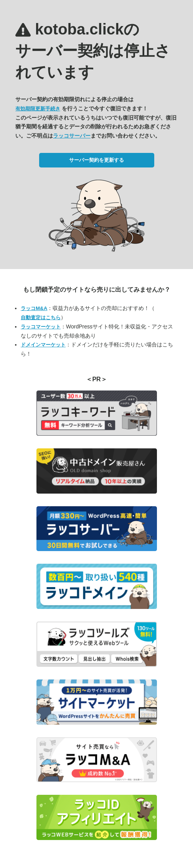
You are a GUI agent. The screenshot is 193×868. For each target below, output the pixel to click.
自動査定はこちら (41, 318)
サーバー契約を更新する (96, 160)
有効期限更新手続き (38, 109)
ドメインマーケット (43, 345)
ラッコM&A (34, 308)
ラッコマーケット (41, 327)
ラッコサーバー (72, 136)
